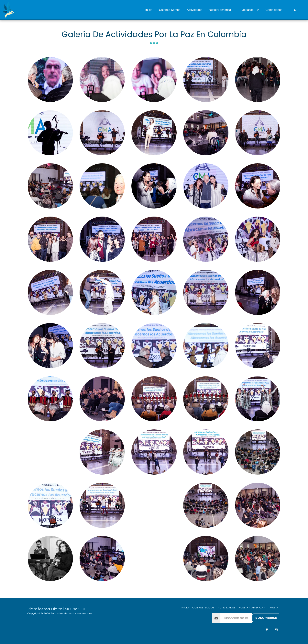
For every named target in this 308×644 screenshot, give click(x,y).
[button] (222, 10)
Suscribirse (266, 618)
